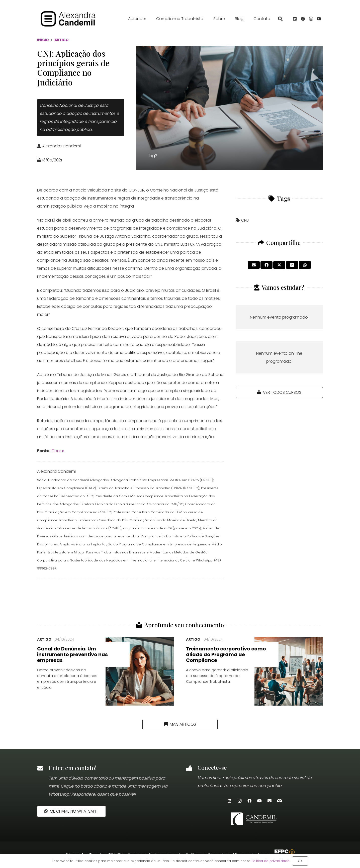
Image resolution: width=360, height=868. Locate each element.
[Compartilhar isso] (266, 265)
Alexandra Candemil (62, 146)
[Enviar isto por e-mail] (254, 265)
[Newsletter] (280, 801)
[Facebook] (303, 19)
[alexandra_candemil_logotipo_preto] (68, 19)
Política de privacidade (271, 861)
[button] (280, 19)
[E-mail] (269, 801)
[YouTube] (319, 19)
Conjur (58, 451)
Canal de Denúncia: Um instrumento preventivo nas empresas (72, 655)
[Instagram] (311, 19)
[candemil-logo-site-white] (254, 819)
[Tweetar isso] (279, 265)
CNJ (245, 220)
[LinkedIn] (295, 19)
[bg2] (230, 108)
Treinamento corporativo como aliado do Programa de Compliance (226, 655)
